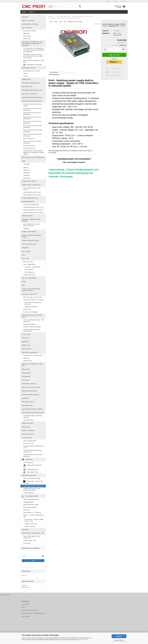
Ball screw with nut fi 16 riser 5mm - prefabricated (32, 114)
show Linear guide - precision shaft (32, 297)
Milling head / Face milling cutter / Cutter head (34, 61)
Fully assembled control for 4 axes (32, 195)
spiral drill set (27, 510)
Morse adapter (27, 36)
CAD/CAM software (28, 420)
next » (61, 22)
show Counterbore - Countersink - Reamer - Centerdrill (32, 225)
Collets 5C (26, 168)
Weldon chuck (27, 39)
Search (24, 12)
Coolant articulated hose (28, 202)
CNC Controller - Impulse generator (31, 83)
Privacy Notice (83, 640)
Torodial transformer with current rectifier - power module (32, 489)
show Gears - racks (28, 262)
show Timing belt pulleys (30, 441)
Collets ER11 (26, 170)
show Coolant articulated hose (31, 205)
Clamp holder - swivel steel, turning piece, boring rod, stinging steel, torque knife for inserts (33, 56)
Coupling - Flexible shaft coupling (30, 240)
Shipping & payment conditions (30, 610)
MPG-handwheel (26, 376)
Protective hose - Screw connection (31, 387)
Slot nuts (26, 76)
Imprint (24, 607)
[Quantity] (114, 49)
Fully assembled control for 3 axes (32, 192)
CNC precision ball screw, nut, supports (32, 101)
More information (119, 640)
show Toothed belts (28, 463)
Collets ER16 (26, 173)
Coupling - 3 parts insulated (29, 232)
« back (56, 22)
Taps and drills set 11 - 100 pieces (32, 512)
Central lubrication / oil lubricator (30, 24)
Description (54, 72)
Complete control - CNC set (29, 181)
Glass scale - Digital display (29, 278)
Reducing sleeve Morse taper (29, 391)
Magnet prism (25, 342)
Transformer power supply (29, 475)
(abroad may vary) (118, 35)
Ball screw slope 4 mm (29, 139)
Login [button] (116, 1)
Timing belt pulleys (27, 438)
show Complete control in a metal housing (32, 189)
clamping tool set (26, 79)
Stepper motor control (27, 423)
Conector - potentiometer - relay (30, 198)
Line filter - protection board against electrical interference (31, 290)
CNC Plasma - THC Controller (29, 94)
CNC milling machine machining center (32, 90)
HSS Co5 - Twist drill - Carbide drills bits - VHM (34, 516)
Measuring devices (27, 349)
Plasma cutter (25, 380)
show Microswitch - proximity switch (33, 355)
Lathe (23, 285)
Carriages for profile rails (31, 307)
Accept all (119, 636)
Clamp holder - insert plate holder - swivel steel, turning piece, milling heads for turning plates (32, 44)
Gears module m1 (29, 269)
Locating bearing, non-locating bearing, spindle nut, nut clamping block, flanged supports (33, 152)
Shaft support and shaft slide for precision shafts (32, 330)
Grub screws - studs (28, 443)
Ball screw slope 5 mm (29, 146)
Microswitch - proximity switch (30, 352)
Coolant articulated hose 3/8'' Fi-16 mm (33, 207)
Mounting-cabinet (26, 373)
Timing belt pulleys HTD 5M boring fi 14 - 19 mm (34, 447)
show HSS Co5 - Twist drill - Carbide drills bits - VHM (34, 520)
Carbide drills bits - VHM (31, 524)
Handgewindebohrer (28, 502)
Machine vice (25, 338)
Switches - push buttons (28, 430)
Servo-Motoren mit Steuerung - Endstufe (32, 409)
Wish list (123, 1)
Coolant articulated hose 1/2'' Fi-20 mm (33, 210)
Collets (24, 161)
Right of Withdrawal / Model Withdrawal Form (33, 613)
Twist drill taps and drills (30, 496)
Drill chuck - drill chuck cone (29, 244)
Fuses (23, 255)
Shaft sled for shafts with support (32, 327)
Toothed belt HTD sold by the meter (32, 466)
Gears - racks (25, 259)
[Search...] (50, 6)
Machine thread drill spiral (30, 507)
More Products (26, 587)
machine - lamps (26, 334)
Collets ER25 (26, 175)
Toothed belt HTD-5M (31, 472)
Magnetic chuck (26, 345)
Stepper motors (26, 427)
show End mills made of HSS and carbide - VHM (32, 537)
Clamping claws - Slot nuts (29, 68)
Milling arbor (26, 33)
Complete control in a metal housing (31, 185)
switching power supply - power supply (33, 486)
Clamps (25, 73)
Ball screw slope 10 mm (29, 148)
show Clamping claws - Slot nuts (32, 71)
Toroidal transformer (28, 493)
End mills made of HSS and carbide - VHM (33, 533)
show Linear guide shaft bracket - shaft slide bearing (33, 321)
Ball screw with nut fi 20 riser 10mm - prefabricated (33, 122)
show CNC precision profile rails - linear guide (33, 303)
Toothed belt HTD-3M (31, 470)
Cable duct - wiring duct (28, 21)
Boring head (25, 17)
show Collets (27, 164)
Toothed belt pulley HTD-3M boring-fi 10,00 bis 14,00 (33, 451)
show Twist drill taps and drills (31, 499)
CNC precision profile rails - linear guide (33, 300)
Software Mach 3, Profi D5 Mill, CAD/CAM (33, 413)
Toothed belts (27, 460)
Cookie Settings (26, 616)
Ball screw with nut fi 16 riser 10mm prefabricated (32, 109)
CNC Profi (97, 24)
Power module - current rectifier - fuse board (33, 482)
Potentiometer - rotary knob (29, 384)
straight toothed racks (29, 275)
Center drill (26, 228)
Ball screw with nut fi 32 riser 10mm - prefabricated (33, 135)
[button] (109, 1)
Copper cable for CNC (27, 216)
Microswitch (26, 358)
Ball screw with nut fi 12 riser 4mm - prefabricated (32, 142)
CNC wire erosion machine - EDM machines (33, 157)
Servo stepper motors (27, 405)
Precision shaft (27, 309)
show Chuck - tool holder (30, 31)
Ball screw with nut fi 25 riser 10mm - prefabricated (33, 127)
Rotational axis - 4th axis (28, 402)
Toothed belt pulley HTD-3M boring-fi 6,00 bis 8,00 (33, 455)
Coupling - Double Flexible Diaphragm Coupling (31, 236)
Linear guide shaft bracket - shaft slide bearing (32, 316)
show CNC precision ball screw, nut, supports (32, 105)
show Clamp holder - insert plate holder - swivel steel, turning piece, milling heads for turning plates (34, 50)
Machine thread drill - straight (31, 505)
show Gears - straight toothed (32, 267)
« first (51, 22)
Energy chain (25, 248)
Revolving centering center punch (30, 395)
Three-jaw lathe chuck (28, 434)
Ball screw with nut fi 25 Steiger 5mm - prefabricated (33, 131)
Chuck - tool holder (27, 28)
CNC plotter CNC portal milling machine (32, 97)
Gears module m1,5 (30, 272)
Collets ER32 (26, 178)
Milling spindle (26, 369)
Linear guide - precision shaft (29, 294)
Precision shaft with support (31, 312)
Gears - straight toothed (29, 264)
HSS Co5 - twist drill (30, 526)
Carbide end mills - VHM (29, 540)
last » (65, 22)
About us (32, 12)
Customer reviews (68, 72)
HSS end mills (27, 543)
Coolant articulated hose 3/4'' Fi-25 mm (33, 213)
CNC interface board (27, 87)
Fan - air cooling (26, 251)
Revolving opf (25, 398)
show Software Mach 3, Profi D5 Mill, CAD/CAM (33, 417)
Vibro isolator (25, 530)
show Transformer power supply (32, 478)
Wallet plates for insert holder (33, 65)
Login (33, 561)
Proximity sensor (28, 361)
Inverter (24, 282)
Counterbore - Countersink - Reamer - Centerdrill (31, 220)
